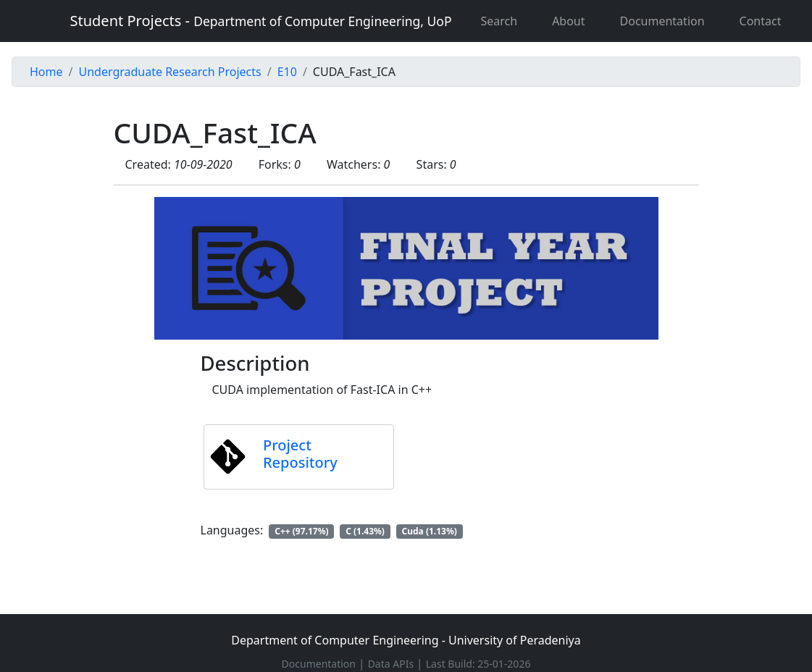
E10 (287, 72)
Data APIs (392, 664)
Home (46, 72)
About (568, 21)
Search (499, 21)
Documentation (662, 21)
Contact (761, 21)
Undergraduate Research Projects (169, 72)
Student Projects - (261, 21)
